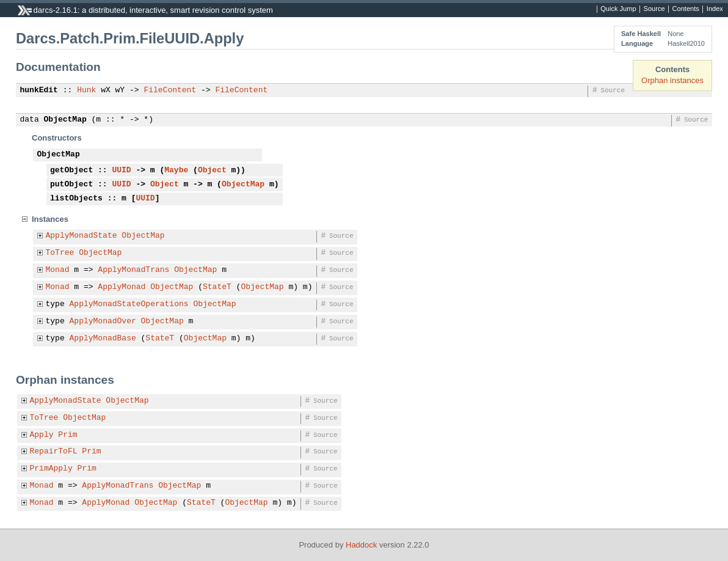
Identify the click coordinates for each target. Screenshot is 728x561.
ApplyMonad (122, 287)
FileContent (170, 90)
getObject (71, 170)
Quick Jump (618, 9)
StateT (217, 287)
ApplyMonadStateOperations (129, 304)
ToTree (60, 253)
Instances (50, 219)
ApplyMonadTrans (133, 270)
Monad (58, 270)
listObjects (76, 199)
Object (212, 170)
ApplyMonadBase (103, 339)
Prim (67, 435)
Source (654, 9)
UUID (121, 170)
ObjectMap (65, 120)
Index (715, 9)
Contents (686, 9)
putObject (71, 185)
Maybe (176, 170)
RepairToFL (54, 452)
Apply (42, 435)
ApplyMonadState (82, 236)
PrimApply (51, 469)
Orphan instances (672, 80)
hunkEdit (39, 90)
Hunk (86, 90)
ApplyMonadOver (103, 321)
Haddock (361, 545)
